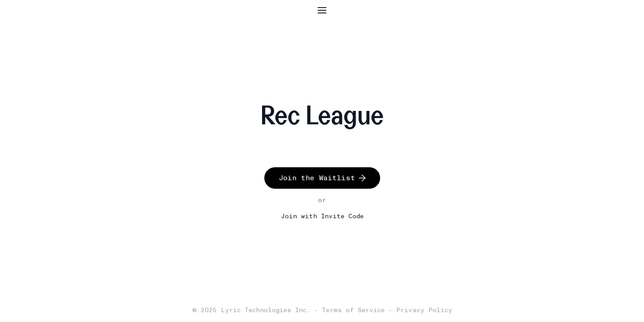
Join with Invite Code (322, 216)
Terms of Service (353, 310)
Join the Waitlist (322, 178)
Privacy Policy (424, 310)
